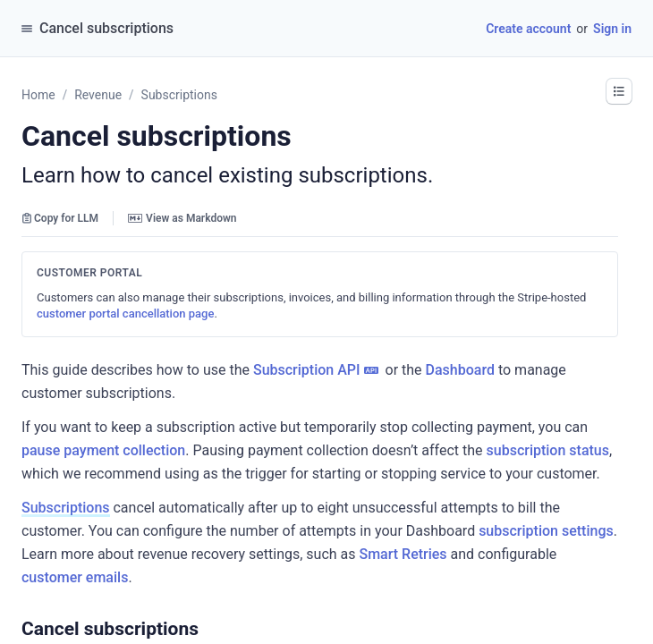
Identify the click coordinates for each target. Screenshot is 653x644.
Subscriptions (66, 508)
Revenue (98, 95)
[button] (208, 629)
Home (38, 95)
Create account (528, 29)
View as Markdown (182, 218)
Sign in (612, 29)
